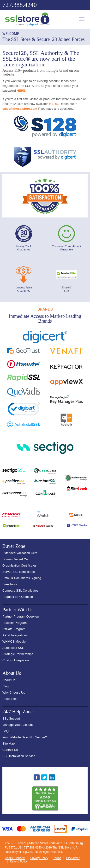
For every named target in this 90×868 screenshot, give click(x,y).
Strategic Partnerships (18, 654)
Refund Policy (19, 862)
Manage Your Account (18, 725)
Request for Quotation (18, 597)
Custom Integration (16, 660)
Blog (6, 686)
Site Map (9, 744)
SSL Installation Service (19, 756)
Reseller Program (15, 623)
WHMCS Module (14, 641)
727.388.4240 (20, 5)
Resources (10, 699)
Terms (57, 858)
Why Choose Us (14, 692)
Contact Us (10, 750)
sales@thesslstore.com (20, 109)
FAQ (6, 731)
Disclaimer (73, 858)
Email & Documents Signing (22, 578)
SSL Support (11, 718)
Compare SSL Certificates (20, 590)
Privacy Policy (39, 858)
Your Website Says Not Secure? (25, 737)
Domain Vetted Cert (16, 559)
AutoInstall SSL (13, 648)
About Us (9, 680)
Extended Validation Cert (20, 553)
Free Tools (10, 584)
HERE (21, 91)
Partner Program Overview (21, 616)
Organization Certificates (19, 565)
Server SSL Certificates (19, 572)
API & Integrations (15, 635)
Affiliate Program (14, 629)
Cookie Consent (15, 858)
